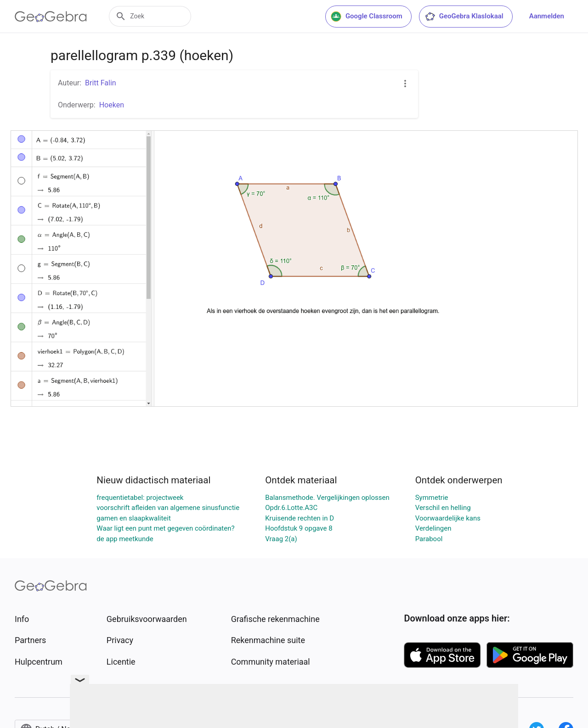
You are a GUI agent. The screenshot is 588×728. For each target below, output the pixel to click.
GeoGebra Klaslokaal (464, 17)
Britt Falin (101, 83)
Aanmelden (547, 16)
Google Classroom (367, 17)
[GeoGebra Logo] (51, 17)
